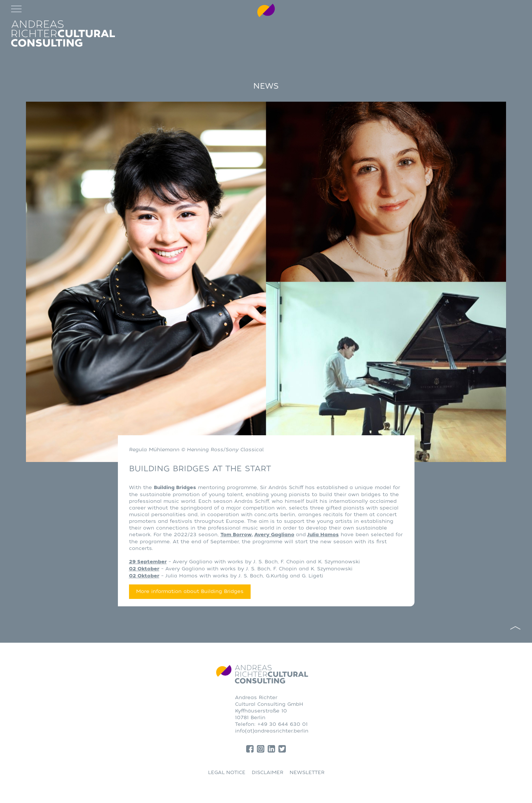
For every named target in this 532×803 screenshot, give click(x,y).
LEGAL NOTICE (227, 772)
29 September (148, 562)
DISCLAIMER (267, 772)
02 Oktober (144, 569)
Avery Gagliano (274, 535)
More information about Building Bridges (190, 591)
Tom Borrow (236, 535)
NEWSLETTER (307, 772)
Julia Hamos (323, 535)
